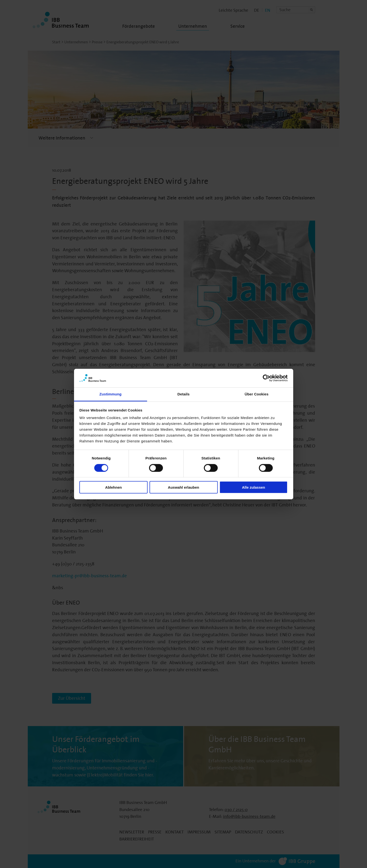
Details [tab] (184, 394)
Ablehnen (113, 487)
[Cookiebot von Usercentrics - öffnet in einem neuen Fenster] (266, 378)
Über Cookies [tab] (257, 394)
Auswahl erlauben (183, 487)
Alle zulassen (253, 487)
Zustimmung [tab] (110, 394)
